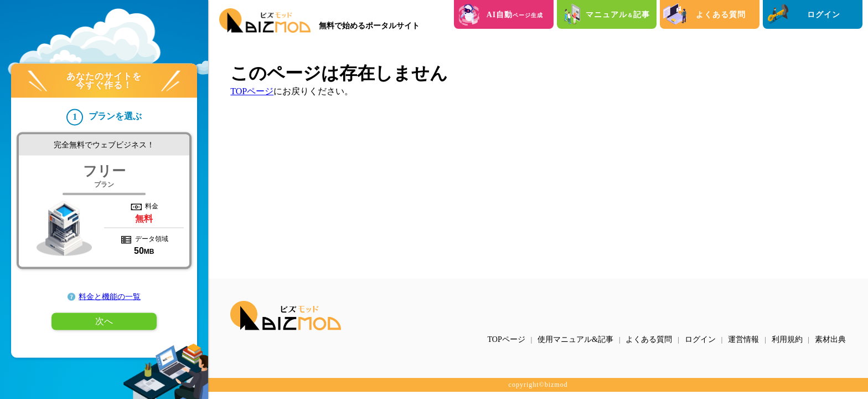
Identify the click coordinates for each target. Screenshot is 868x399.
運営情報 (743, 339)
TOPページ (252, 91)
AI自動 (515, 15)
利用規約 (787, 339)
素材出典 (830, 339)
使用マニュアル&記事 (575, 339)
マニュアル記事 (618, 15)
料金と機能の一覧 (110, 297)
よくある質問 (721, 15)
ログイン (824, 15)
